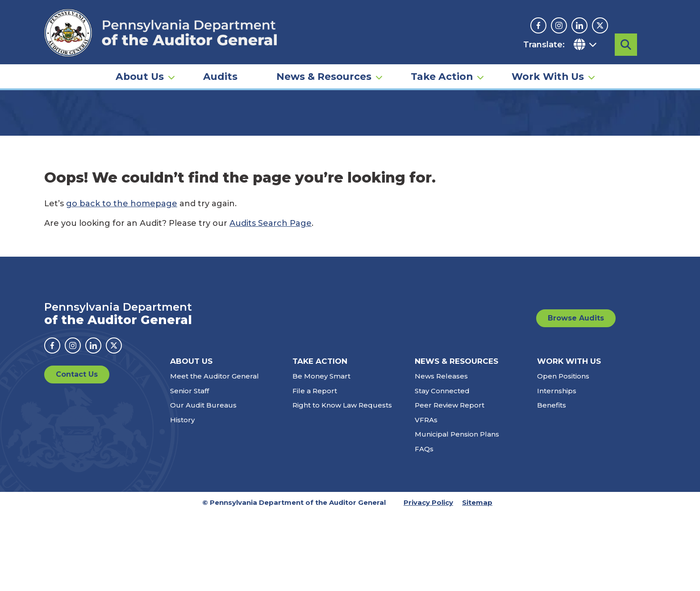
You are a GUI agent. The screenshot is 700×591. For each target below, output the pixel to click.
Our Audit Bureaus (203, 483)
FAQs (424, 526)
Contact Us (77, 452)
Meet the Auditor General (215, 454)
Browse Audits (576, 396)
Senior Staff (190, 468)
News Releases (441, 454)
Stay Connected (442, 468)
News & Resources (324, 74)
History (182, 497)
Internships (557, 468)
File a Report (315, 468)
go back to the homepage (122, 282)
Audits (220, 74)
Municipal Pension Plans (457, 512)
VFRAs (426, 497)
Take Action (442, 74)
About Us (140, 74)
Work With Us (548, 74)
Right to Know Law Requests (342, 483)
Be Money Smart (321, 454)
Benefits (552, 483)
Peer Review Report (450, 483)
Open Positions (563, 454)
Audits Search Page (271, 301)
